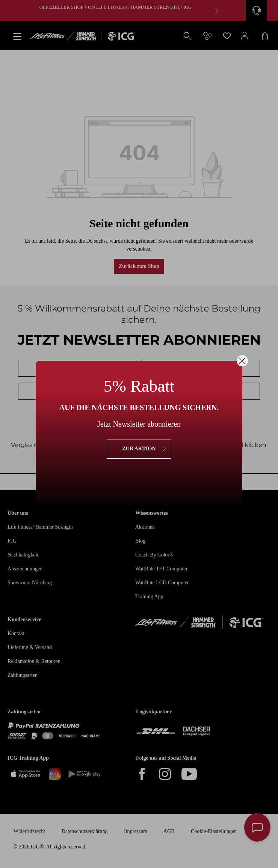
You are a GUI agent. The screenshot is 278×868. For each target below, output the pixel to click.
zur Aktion (139, 449)
